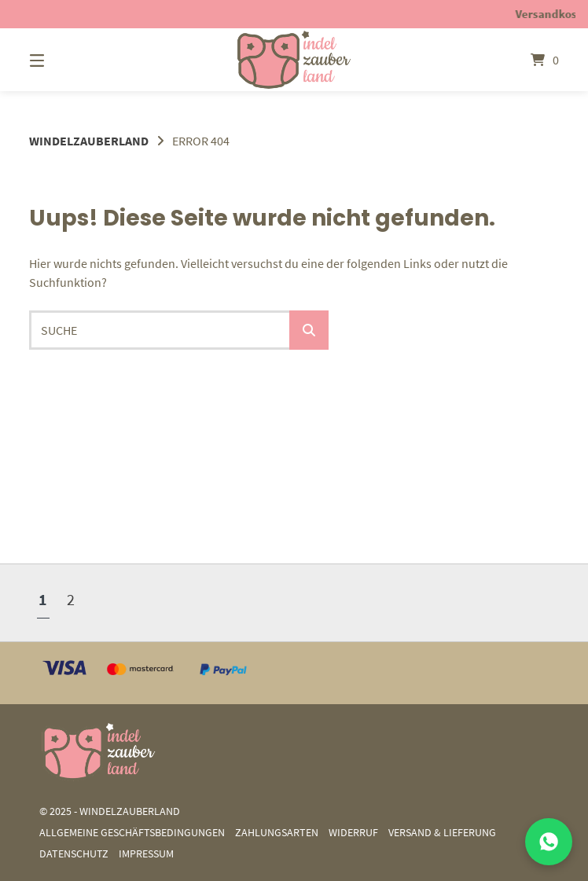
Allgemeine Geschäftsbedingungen (132, 833)
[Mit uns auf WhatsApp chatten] (549, 842)
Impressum (146, 854)
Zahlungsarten (277, 833)
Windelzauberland (89, 141)
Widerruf (353, 833)
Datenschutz (74, 854)
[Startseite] (294, 60)
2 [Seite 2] (71, 599)
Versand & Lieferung (442, 833)
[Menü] (64, 60)
